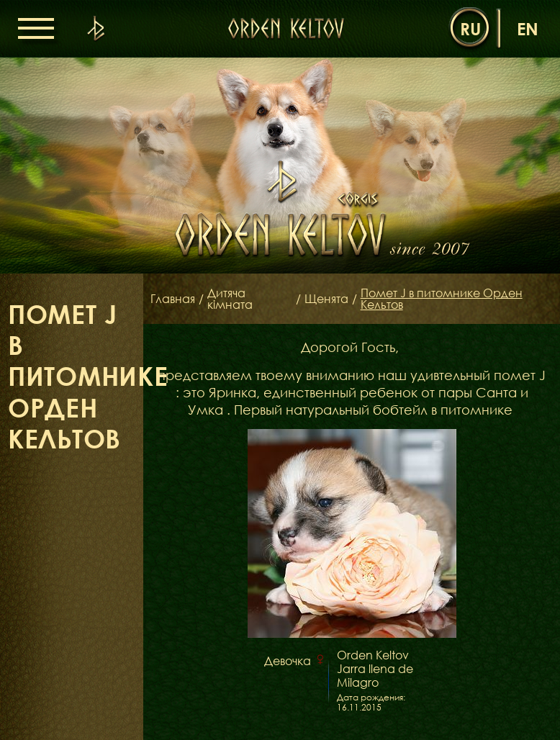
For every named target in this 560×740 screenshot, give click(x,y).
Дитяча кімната (230, 299)
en (528, 28)
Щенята (326, 299)
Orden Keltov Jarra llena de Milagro (375, 669)
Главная (173, 299)
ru (470, 28)
